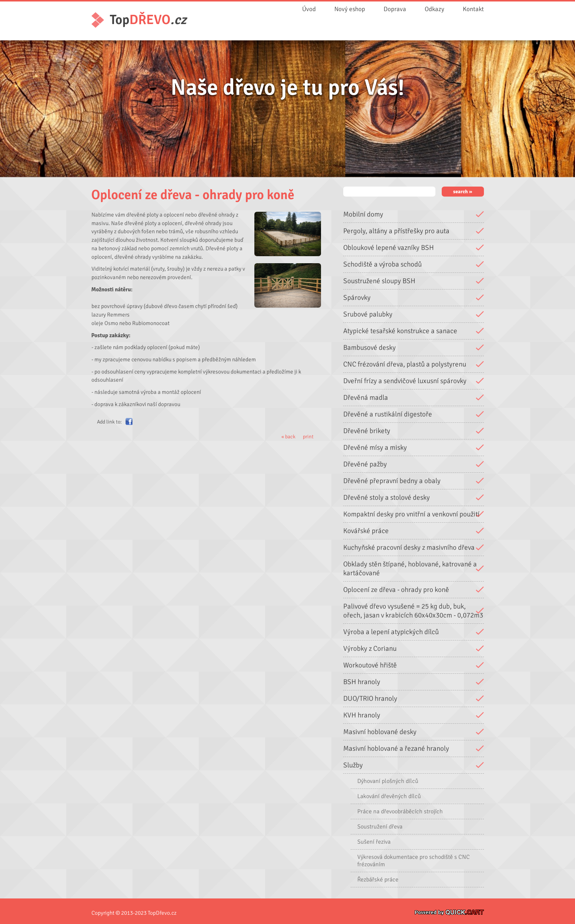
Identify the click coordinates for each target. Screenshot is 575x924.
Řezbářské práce (378, 879)
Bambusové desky (370, 347)
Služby (353, 765)
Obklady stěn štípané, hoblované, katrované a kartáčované (410, 568)
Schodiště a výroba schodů (382, 264)
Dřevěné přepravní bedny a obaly (392, 481)
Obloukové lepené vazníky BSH (389, 247)
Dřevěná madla (366, 397)
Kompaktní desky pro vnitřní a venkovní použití (411, 514)
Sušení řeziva (374, 841)
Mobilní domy (363, 214)
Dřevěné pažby (365, 464)
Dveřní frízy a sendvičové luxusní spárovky (405, 381)
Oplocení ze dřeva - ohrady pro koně (396, 589)
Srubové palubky (368, 314)
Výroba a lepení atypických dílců (391, 632)
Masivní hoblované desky (380, 731)
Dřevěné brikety (367, 431)
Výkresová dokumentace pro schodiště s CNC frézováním (414, 860)
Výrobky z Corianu (370, 648)
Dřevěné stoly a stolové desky (387, 497)
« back (288, 437)
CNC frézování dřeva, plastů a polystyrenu (405, 364)
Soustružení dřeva (380, 826)
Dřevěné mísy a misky (375, 447)
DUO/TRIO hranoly (370, 698)
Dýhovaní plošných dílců (388, 781)
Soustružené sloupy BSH (379, 281)
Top (148, 20)
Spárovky (357, 297)
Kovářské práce (366, 530)
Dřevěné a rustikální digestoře (388, 414)
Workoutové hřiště (370, 665)
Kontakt (473, 9)
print (308, 437)
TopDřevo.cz (162, 913)
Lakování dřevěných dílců (389, 796)
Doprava (395, 9)
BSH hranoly (362, 682)
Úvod (309, 9)
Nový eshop (350, 9)
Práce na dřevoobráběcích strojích (400, 811)
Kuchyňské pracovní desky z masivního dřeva (409, 547)
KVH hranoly (362, 715)
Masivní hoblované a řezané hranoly (396, 748)
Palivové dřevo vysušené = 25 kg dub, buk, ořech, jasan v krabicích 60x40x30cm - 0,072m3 (413, 610)
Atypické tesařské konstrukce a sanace (400, 331)
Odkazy (434, 9)
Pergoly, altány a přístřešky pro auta (396, 231)
